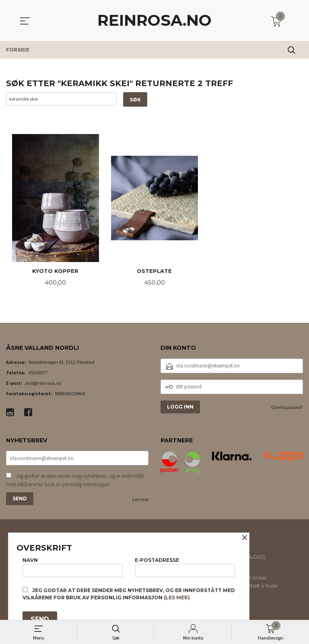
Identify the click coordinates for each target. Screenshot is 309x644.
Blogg (256, 558)
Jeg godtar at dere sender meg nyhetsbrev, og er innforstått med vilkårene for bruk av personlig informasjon (75, 482)
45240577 (38, 373)
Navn (73, 566)
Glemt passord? (287, 408)
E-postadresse (185, 566)
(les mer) (177, 598)
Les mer (140, 501)
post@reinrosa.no (43, 384)
